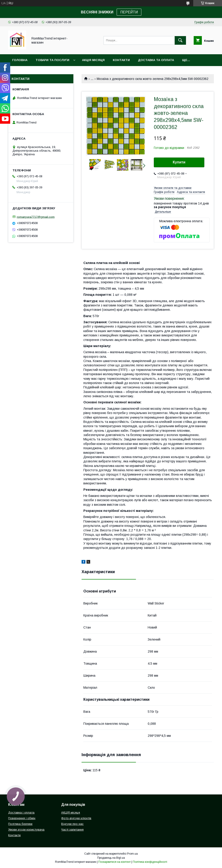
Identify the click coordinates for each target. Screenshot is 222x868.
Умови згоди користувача (26, 830)
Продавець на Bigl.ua (111, 858)
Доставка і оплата (21, 813)
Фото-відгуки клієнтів (76, 818)
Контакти (121, 60)
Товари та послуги (52, 60)
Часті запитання (72, 830)
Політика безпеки (20, 824)
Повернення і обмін (22, 818)
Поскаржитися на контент (115, 862)
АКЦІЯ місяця (93, 60)
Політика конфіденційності (150, 862)
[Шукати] (180, 40)
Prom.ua (132, 854)
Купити (179, 162)
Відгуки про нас (72, 824)
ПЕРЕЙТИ (129, 12)
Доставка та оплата (156, 60)
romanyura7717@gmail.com (36, 217)
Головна (20, 60)
